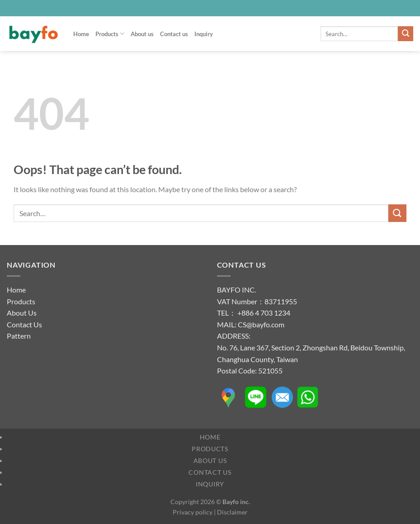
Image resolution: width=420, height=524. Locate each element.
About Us (22, 313)
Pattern (19, 336)
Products (110, 34)
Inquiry (204, 34)
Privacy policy (193, 512)
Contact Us (24, 324)
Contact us (174, 34)
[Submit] (406, 34)
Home (81, 34)
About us (142, 34)
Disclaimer (232, 512)
